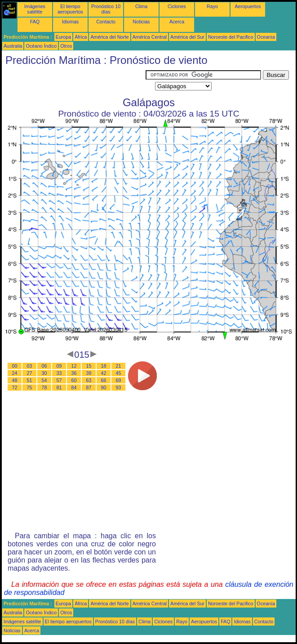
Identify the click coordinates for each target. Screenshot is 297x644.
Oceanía (266, 37)
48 (15, 380)
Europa (63, 37)
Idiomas (70, 22)
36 (74, 373)
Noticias (142, 22)
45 (119, 373)
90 (104, 387)
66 (104, 380)
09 (59, 366)
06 (44, 366)
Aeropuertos (248, 6)
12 (74, 366)
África (81, 37)
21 (119, 366)
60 (74, 380)
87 (89, 387)
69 (119, 380)
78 (44, 387)
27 (30, 373)
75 (30, 387)
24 (15, 373)
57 (59, 380)
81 (59, 387)
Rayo (212, 6)
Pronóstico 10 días (106, 9)
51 (30, 380)
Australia (13, 46)
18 (104, 366)
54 (44, 380)
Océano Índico (41, 46)
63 (89, 380)
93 (119, 387)
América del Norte (109, 37)
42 (104, 373)
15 (89, 366)
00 (15, 366)
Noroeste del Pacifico (231, 37)
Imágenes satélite (35, 9)
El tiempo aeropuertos (70, 9)
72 (15, 387)
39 (89, 373)
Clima (141, 6)
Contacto (106, 22)
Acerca (177, 22)
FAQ (35, 22)
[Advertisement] (74, 81)
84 (74, 387)
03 (30, 366)
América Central (150, 37)
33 (59, 373)
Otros (66, 46)
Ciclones (177, 6)
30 (44, 373)
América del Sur (187, 37)
